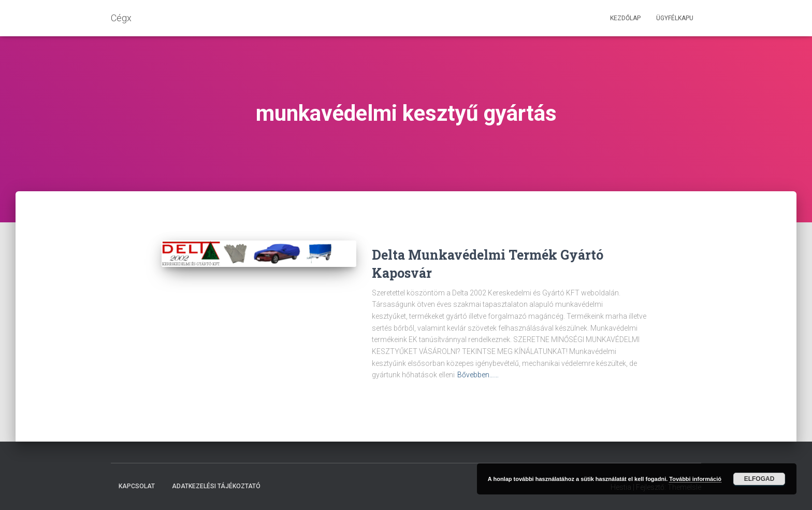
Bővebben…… (478, 375)
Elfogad (759, 479)
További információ (695, 479)
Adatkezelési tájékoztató (216, 486)
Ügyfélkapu (675, 18)
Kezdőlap (625, 18)
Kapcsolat (137, 486)
